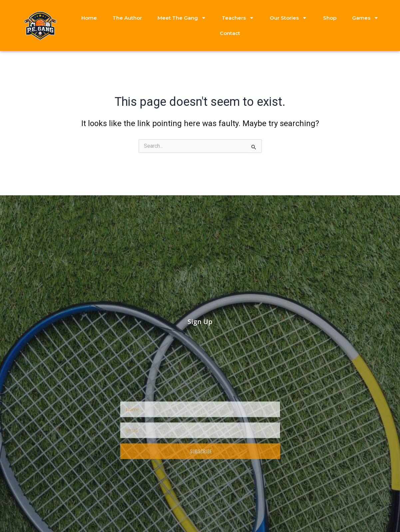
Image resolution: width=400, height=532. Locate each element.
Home (89, 18)
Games (365, 18)
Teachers (238, 18)
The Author (127, 18)
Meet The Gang (182, 18)
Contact (230, 33)
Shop (330, 18)
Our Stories (288, 18)
